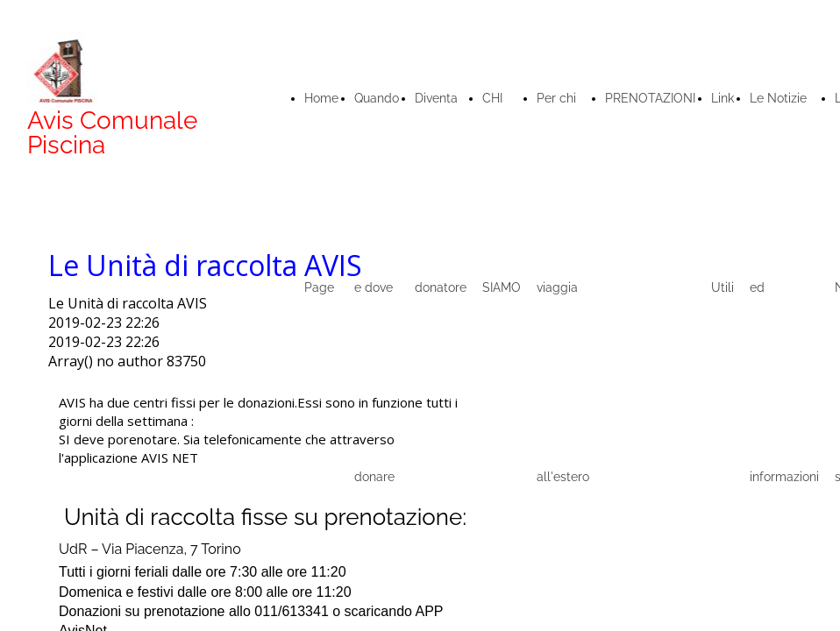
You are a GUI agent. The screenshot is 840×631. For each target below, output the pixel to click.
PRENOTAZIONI (650, 98)
